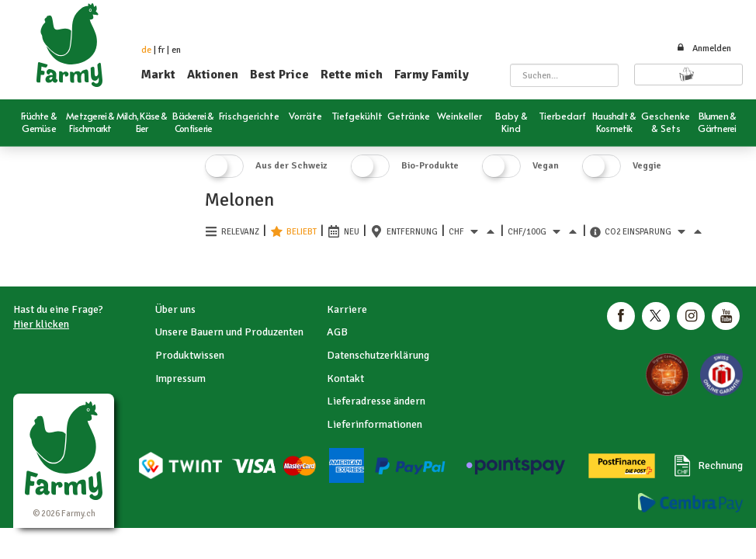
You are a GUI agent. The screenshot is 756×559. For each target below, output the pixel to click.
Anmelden (704, 49)
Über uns (175, 309)
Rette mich (352, 75)
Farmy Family (432, 75)
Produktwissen (190, 355)
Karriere (347, 309)
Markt (158, 75)
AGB (337, 332)
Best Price (279, 75)
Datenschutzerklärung (378, 355)
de (146, 50)
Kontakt (345, 378)
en (176, 50)
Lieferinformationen (375, 424)
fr (161, 50)
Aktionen (213, 75)
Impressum (180, 378)
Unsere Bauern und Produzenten (229, 332)
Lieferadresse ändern (376, 401)
